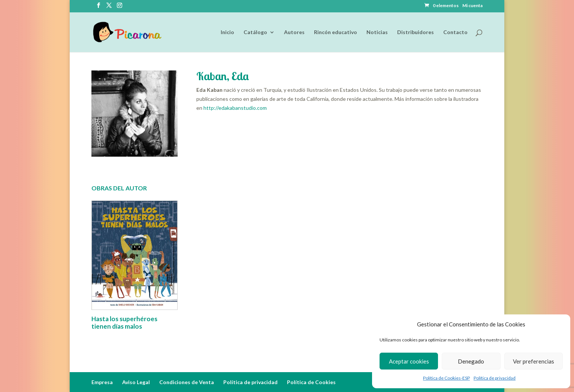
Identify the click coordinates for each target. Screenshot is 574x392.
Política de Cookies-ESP (446, 378)
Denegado (471, 361)
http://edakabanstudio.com (235, 108)
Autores (294, 32)
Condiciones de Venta (187, 382)
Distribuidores (416, 32)
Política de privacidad (495, 378)
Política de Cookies (311, 382)
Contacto (455, 32)
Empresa (102, 382)
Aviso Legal (136, 382)
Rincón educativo (336, 32)
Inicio (227, 32)
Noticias (377, 32)
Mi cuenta (472, 6)
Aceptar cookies (409, 361)
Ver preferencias (534, 361)
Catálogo (255, 32)
